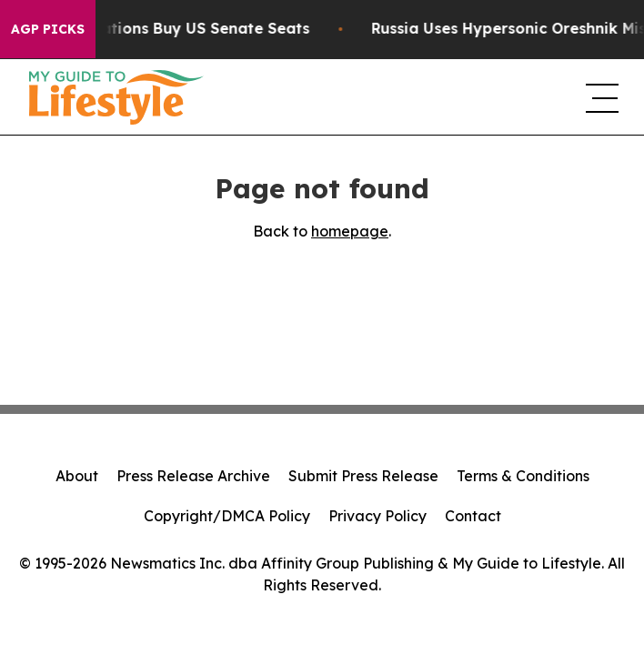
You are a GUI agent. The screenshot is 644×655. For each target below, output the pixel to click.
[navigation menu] (600, 97)
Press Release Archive (193, 476)
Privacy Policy (377, 516)
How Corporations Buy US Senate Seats (171, 29)
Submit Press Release (363, 476)
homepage (350, 231)
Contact (473, 516)
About (77, 476)
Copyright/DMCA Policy (227, 516)
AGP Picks (48, 29)
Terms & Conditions (523, 476)
